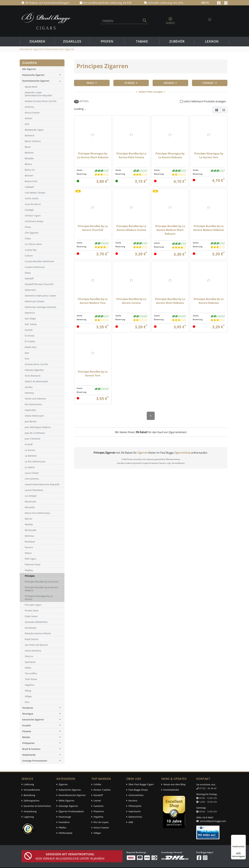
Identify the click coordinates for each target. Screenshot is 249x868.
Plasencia (99, 812)
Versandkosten (32, 790)
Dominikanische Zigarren (36, 81)
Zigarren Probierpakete (71, 812)
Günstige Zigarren (68, 806)
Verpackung (30, 812)
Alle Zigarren (29, 69)
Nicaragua (42, 714)
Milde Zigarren (66, 801)
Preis (92, 83)
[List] (217, 110)
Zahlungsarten (32, 801)
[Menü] (244, 837)
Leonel (97, 801)
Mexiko (42, 737)
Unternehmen (136, 795)
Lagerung (29, 817)
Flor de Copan (101, 822)
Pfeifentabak (66, 833)
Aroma (170, 83)
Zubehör (177, 41)
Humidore (64, 822)
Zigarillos (72, 41)
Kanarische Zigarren (42, 720)
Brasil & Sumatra (42, 749)
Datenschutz (135, 817)
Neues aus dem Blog (174, 785)
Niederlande (42, 755)
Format (210, 83)
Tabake (142, 41)
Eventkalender (171, 790)
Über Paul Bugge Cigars (141, 785)
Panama (42, 731)
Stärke (131, 83)
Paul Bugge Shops (138, 790)
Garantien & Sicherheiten (37, 806)
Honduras (42, 708)
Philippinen (42, 743)
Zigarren (37, 41)
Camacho (99, 806)
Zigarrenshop (182, 453)
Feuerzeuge (65, 817)
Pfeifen (107, 41)
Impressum (135, 812)
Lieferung (29, 785)
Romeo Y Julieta (102, 790)
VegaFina (98, 817)
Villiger (97, 833)
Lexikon (212, 41)
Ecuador (42, 725)
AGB (131, 822)
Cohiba (97, 785)
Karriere (133, 801)
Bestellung (29, 795)
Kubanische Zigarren (42, 75)
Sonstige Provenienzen (42, 761)
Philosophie (135, 806)
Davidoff (98, 795)
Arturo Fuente (101, 828)
